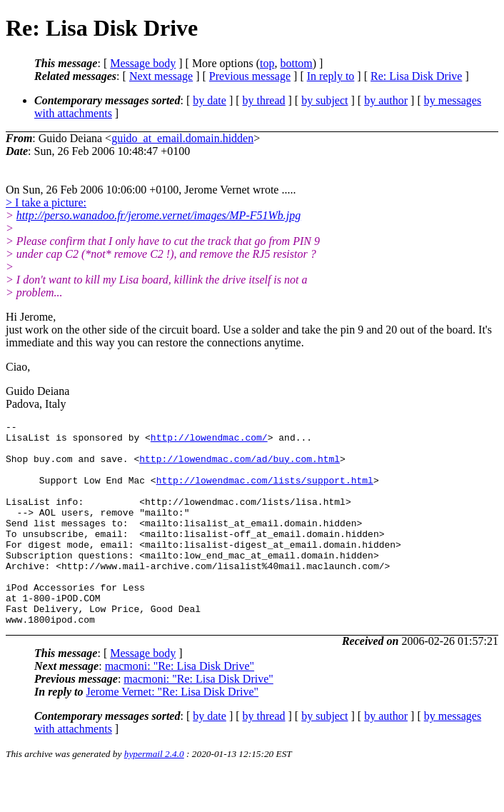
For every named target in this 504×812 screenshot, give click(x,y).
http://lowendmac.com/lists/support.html (265, 493)
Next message (161, 76)
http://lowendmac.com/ (209, 441)
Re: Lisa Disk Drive (416, 76)
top (267, 63)
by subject (324, 100)
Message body (143, 63)
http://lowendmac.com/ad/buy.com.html (240, 467)
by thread (264, 100)
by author (386, 100)
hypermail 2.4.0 (154, 795)
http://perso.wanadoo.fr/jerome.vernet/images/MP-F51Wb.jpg (158, 215)
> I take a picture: (46, 202)
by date (210, 100)
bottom (296, 63)
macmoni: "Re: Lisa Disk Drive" (180, 707)
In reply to (331, 76)
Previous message (250, 76)
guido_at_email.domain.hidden (182, 138)
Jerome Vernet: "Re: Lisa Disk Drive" (172, 732)
